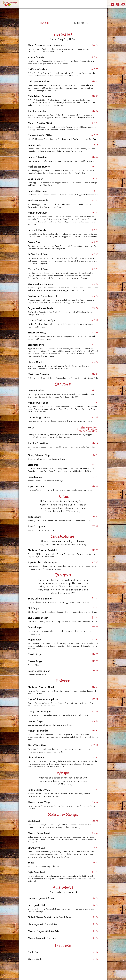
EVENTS (58, 4)
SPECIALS (52, 4)
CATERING (65, 4)
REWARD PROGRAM (75, 4)
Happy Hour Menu (81, 23)
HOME (34, 4)
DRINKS (40, 4)
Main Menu (45, 23)
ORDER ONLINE (96, 4)
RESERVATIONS (86, 4)
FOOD (45, 4)
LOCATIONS (105, 4)
